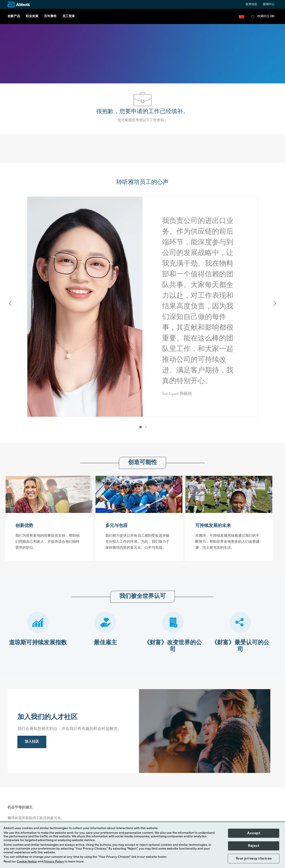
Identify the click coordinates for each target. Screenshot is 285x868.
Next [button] (275, 303)
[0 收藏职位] (263, 17)
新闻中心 (269, 5)
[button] (242, 17)
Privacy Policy (54, 862)
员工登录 (69, 16)
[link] (32, 742)
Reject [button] (254, 846)
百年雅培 (50, 16)
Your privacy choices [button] (254, 858)
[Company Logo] (19, 5)
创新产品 (14, 16)
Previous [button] (10, 303)
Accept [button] (254, 833)
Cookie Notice (27, 862)
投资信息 (251, 5)
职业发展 (32, 16)
